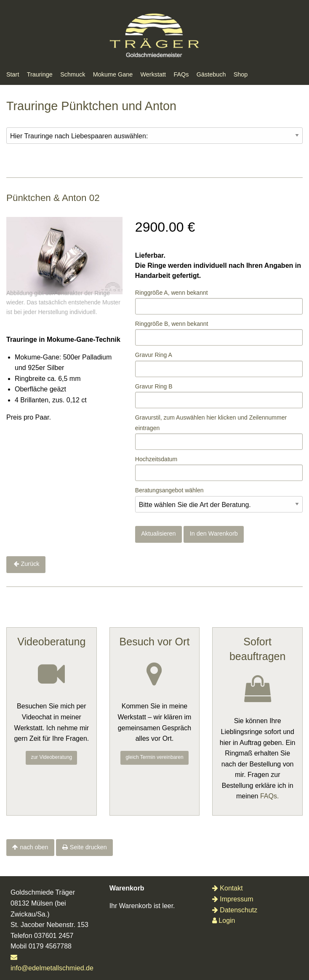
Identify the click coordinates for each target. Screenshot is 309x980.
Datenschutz (235, 910)
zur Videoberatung (51, 757)
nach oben (34, 847)
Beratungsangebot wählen (169, 490)
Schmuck (73, 74)
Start (13, 74)
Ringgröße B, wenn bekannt (172, 324)
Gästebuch (211, 74)
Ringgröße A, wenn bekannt (172, 293)
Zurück (30, 564)
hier (212, 417)
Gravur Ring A (154, 355)
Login (224, 921)
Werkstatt (153, 74)
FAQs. (269, 796)
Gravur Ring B (154, 386)
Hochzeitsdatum (156, 459)
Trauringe (40, 74)
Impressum (233, 899)
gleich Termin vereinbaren (154, 757)
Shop (241, 74)
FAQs (181, 74)
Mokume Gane (113, 74)
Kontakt (227, 888)
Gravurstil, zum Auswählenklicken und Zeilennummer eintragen (211, 423)
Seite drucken (88, 847)
